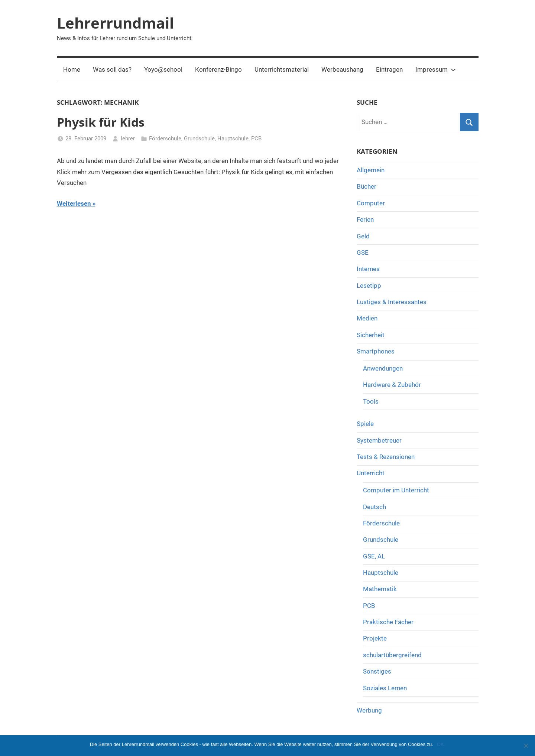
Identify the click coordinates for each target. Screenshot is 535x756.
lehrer (128, 139)
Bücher (367, 186)
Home (72, 69)
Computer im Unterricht (396, 490)
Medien (367, 318)
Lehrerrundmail (115, 23)
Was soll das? (112, 69)
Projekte (375, 638)
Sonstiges (377, 671)
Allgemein (371, 170)
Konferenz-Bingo (218, 69)
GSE (363, 252)
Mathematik (380, 589)
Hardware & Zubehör (392, 385)
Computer (371, 203)
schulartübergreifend (392, 655)
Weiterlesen (74, 203)
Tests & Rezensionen (386, 457)
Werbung (369, 710)
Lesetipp (369, 286)
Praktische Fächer (388, 622)
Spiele (365, 424)
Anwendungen (383, 368)
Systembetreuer (379, 440)
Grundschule (199, 139)
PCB (256, 139)
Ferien (365, 219)
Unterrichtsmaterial (282, 69)
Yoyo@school (163, 69)
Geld (363, 236)
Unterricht (371, 473)
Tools (371, 401)
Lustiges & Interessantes (392, 302)
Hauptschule (233, 139)
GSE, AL (374, 556)
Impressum (436, 69)
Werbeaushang (342, 69)
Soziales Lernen (385, 688)
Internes (368, 269)
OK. (441, 744)
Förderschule (165, 139)
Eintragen (389, 69)
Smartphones (376, 351)
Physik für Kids (101, 122)
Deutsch (374, 507)
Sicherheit (371, 335)
